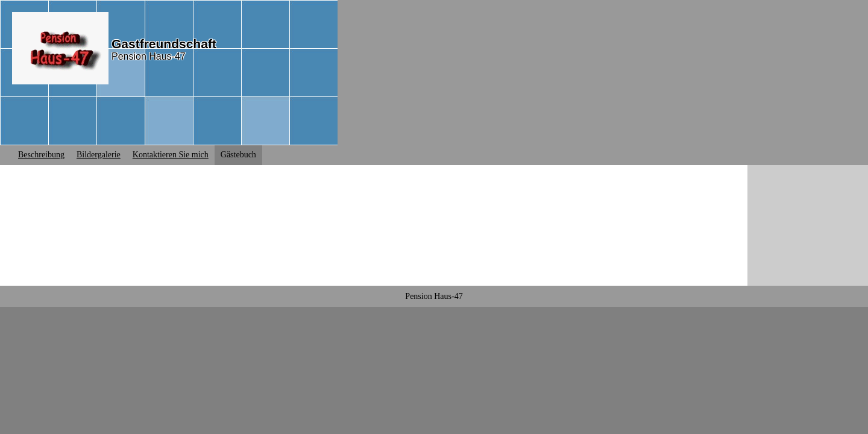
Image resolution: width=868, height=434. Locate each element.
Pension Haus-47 (149, 56)
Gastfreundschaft (164, 44)
